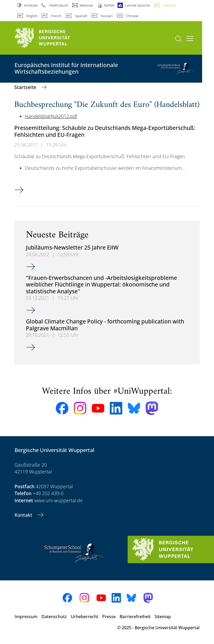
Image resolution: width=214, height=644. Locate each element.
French (56, 16)
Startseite (26, 87)
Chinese (132, 16)
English (32, 16)
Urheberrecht (85, 617)
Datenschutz (54, 617)
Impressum (26, 617)
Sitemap (163, 617)
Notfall (109, 5)
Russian (107, 16)
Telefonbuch (59, 5)
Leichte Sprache (138, 5)
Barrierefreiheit (135, 617)
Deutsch (170, 5)
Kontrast (31, 5)
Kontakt (24, 515)
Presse (109, 617)
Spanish (81, 16)
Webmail (86, 5)
